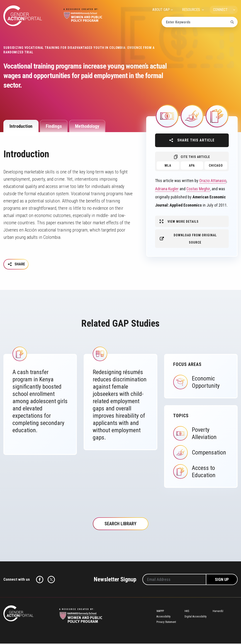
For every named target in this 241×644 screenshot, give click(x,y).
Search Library (120, 524)
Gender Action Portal (23, 16)
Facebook (40, 580)
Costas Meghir (198, 189)
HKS (187, 612)
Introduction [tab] (21, 126)
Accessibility (163, 617)
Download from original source (195, 239)
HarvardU (218, 612)
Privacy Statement (166, 622)
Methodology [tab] (87, 126)
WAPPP (160, 612)
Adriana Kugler (167, 189)
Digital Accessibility (196, 617)
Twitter (51, 580)
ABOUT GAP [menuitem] (161, 10)
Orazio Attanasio (213, 181)
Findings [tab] (54, 126)
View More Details (183, 222)
